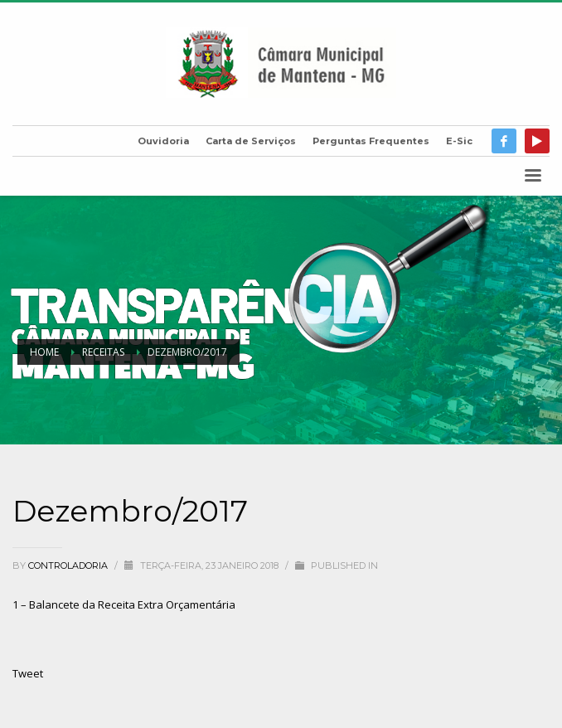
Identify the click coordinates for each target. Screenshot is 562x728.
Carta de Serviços (251, 141)
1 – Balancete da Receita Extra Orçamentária (124, 604)
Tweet (28, 673)
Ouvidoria (163, 141)
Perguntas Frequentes (371, 141)
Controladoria (69, 565)
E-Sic (459, 141)
